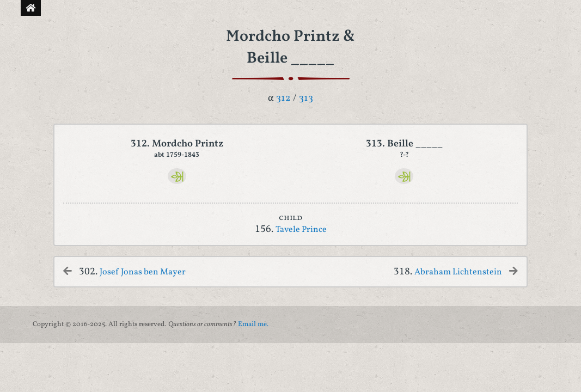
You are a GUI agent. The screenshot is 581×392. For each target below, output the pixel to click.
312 (283, 98)
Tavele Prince (301, 230)
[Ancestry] (177, 176)
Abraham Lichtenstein (458, 272)
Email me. (253, 324)
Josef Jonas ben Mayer (143, 272)
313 (306, 98)
